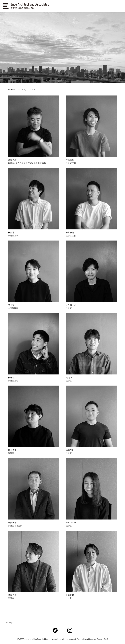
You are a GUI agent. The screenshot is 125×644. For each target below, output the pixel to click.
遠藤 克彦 (12, 160)
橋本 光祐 (70, 450)
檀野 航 (11, 378)
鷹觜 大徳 (12, 595)
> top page (8, 623)
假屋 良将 (70, 233)
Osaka (32, 90)
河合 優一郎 (71, 305)
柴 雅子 (11, 305)
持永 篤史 (70, 160)
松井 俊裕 (12, 450)
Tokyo (24, 90)
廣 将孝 (69, 378)
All (19, 90)
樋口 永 (11, 233)
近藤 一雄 (12, 523)
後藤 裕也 (70, 595)
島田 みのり (71, 523)
